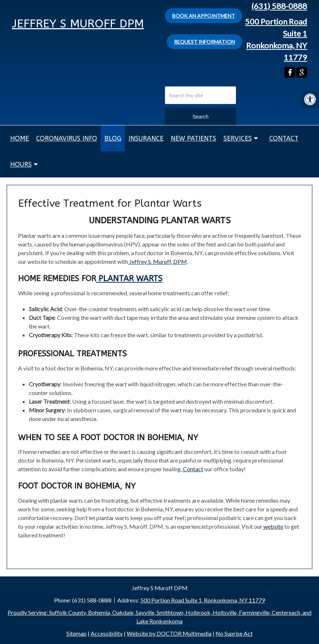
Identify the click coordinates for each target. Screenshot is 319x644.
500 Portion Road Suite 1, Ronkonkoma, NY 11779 (203, 600)
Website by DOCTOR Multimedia (169, 633)
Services (238, 138)
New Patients (193, 138)
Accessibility (107, 633)
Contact (284, 138)
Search (200, 117)
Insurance (146, 138)
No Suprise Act (234, 633)
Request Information (204, 42)
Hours (21, 164)
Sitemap (77, 633)
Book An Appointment (204, 16)
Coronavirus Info (67, 138)
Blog (113, 138)
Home (19, 138)
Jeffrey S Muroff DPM (78, 24)
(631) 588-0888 (279, 6)
